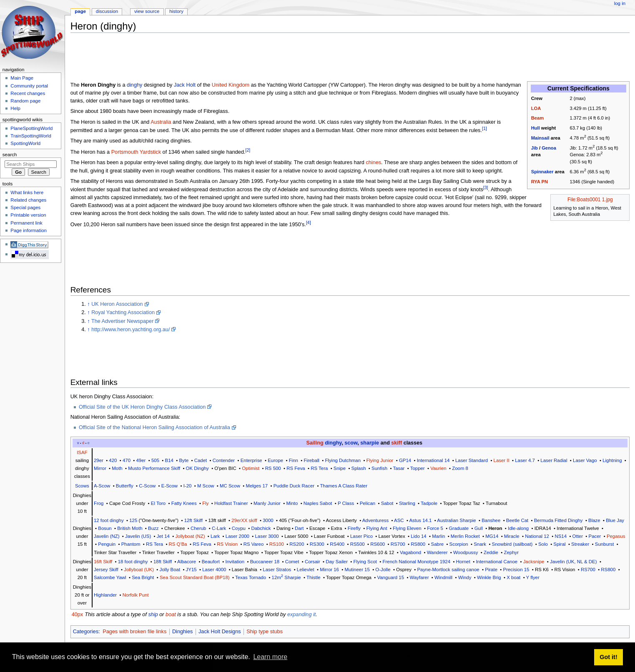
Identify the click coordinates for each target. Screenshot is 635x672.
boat (171, 615)
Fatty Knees (184, 503)
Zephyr (511, 552)
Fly (205, 503)
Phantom (131, 544)
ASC (399, 520)
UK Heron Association (117, 304)
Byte (184, 460)
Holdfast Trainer (231, 503)
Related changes (28, 200)
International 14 (433, 460)
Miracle (512, 536)
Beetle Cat (517, 520)
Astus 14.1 (420, 520)
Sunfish (379, 468)
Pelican (368, 503)
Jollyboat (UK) (139, 570)
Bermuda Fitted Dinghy (558, 520)
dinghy (134, 85)
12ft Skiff (193, 520)
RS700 (398, 544)
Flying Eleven (407, 528)
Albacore (187, 562)
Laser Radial (554, 460)
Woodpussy (466, 552)
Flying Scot (365, 562)
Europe (275, 460)
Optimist (251, 468)
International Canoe (497, 562)
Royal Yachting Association (123, 312)
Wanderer (437, 552)
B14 (169, 460)
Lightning (612, 460)
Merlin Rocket (465, 536)
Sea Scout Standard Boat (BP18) (195, 577)
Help (15, 108)
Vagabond (410, 552)
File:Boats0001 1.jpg (590, 200)
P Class (346, 503)
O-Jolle (383, 570)
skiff (397, 443)
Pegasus (616, 536)
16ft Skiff (103, 562)
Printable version (28, 215)
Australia (161, 122)
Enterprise (251, 460)
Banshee (491, 520)
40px (78, 615)
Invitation (235, 562)
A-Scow (102, 486)
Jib (535, 148)
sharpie (370, 443)
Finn (294, 460)
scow (351, 443)
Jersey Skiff (106, 570)
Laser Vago (585, 460)
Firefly (354, 528)
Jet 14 (163, 536)
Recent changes (28, 93)
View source (147, 11)
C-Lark (219, 528)
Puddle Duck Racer (294, 486)
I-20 (188, 486)
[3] (486, 187)
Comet (292, 562)
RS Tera (319, 468)
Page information (29, 230)
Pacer (595, 536)
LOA (536, 108)
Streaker (580, 544)
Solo (543, 544)
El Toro (158, 503)
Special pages (25, 207)
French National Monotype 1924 (417, 562)
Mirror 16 (329, 570)
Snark (480, 544)
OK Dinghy (197, 468)
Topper (418, 468)
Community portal (29, 86)
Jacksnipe (534, 562)
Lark (215, 536)
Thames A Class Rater (344, 486)
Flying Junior (380, 460)
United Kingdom (231, 85)
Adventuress (376, 520)
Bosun (105, 528)
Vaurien (438, 468)
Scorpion (459, 544)
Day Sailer (337, 562)
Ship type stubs (265, 632)
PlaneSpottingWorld (31, 128)
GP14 (405, 460)
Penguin (107, 544)
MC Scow (230, 486)
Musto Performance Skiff (154, 468)
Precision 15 (516, 570)
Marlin (438, 536)
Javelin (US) (138, 536)
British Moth (130, 528)
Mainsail (540, 138)
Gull (479, 528)
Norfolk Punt (136, 595)
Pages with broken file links (134, 632)
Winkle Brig (489, 577)
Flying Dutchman (343, 460)
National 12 (537, 536)
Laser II (502, 460)
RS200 (297, 544)
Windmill (443, 577)
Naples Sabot (318, 503)
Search (10, 155)
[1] (484, 128)
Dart (299, 528)
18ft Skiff (163, 562)
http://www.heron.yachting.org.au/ (131, 330)
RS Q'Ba (178, 544)
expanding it (301, 615)
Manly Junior (267, 503)
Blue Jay (615, 520)
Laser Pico (361, 536)
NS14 (561, 536)
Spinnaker (542, 172)
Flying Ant (376, 528)
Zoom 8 (460, 468)
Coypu (239, 528)
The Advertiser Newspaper (123, 321)
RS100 (277, 544)
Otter (578, 536)
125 (133, 520)
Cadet (201, 460)
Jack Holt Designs (220, 632)
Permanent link (26, 223)
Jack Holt (185, 85)
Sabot (387, 503)
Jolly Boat (170, 570)
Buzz (153, 528)
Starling (407, 503)
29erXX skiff (244, 520)
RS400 (337, 544)
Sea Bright (143, 577)
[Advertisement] (222, 58)
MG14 (492, 536)
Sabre (437, 544)
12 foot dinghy (109, 520)
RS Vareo (254, 544)
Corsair (312, 562)
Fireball (311, 460)
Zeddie (491, 552)
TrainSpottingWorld (31, 136)
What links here (27, 192)
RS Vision (227, 544)
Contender (224, 460)
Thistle (314, 577)
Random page (25, 101)
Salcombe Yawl (110, 577)
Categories (86, 632)
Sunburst (605, 544)
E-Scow (169, 486)
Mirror (100, 468)
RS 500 (273, 468)
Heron (495, 528)
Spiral (559, 544)
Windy (465, 577)
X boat (513, 577)
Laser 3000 (267, 536)
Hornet (463, 562)
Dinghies (182, 632)
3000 (268, 520)
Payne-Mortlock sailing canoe (448, 570)
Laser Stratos (277, 570)
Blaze (594, 520)
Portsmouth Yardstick (136, 152)
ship (153, 615)
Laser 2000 (237, 536)
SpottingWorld (25, 143)
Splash (359, 468)
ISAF (82, 452)
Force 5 (435, 528)
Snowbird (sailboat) (512, 544)
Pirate (491, 570)
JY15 (191, 570)
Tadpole (429, 503)
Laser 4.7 (525, 460)
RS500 (358, 544)
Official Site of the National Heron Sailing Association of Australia (154, 427)
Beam (537, 118)
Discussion (107, 11)
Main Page (22, 78)
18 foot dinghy (133, 562)
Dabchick (261, 528)
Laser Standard (472, 460)
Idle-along (518, 528)
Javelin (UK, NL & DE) (574, 562)
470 (127, 460)
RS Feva (296, 468)
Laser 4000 (214, 570)
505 (155, 460)
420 (113, 460)
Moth (117, 468)
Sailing (315, 443)
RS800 (418, 544)
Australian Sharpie (456, 520)
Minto (292, 503)
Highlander (105, 595)
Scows (82, 486)
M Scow (206, 486)
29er (99, 460)
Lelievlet (306, 570)
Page (80, 11)
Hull (536, 128)
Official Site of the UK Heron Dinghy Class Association (142, 407)
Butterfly (125, 486)
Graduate (459, 528)
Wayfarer (419, 577)
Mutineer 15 (357, 570)
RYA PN (540, 182)
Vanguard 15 (390, 577)
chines (373, 162)
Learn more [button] (270, 657)
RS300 (317, 544)
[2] (248, 150)
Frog (99, 503)
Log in (620, 3)
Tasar (399, 468)
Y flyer (533, 577)
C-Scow (147, 486)
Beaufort (211, 562)
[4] (309, 222)
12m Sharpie (286, 577)
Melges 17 (257, 486)
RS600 (378, 544)
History (176, 11)
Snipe (340, 468)
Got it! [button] (608, 657)
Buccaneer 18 (265, 562)
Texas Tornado (251, 577)
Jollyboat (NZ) (190, 536)
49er (141, 460)
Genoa (549, 148)
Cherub (198, 528)
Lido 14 (418, 536)
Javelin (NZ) (107, 536)
